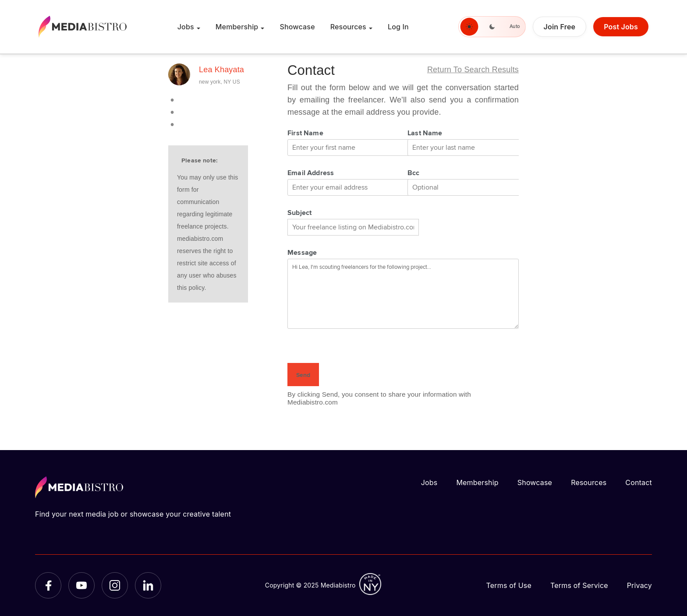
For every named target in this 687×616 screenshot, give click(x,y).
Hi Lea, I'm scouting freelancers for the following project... (403, 294)
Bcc (414, 173)
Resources (348, 27)
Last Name (425, 134)
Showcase (297, 27)
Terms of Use (509, 585)
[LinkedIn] (148, 585)
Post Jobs (621, 27)
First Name (305, 134)
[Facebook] (48, 585)
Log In (398, 27)
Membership (237, 27)
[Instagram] (115, 585)
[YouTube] (81, 585)
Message (302, 253)
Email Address (311, 173)
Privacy (639, 585)
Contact (639, 482)
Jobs (186, 27)
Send (303, 375)
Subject (299, 213)
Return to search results (473, 70)
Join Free (560, 27)
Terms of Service (579, 585)
